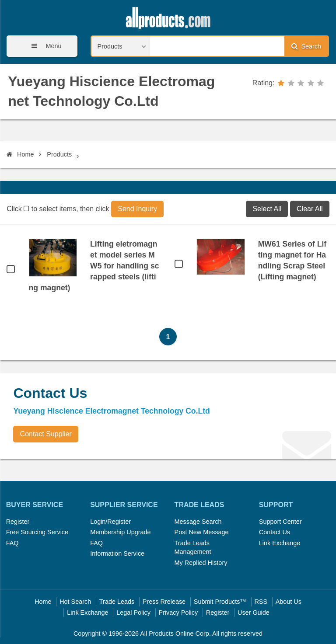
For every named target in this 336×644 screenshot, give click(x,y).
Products (59, 154)
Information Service (117, 553)
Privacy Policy (178, 613)
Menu (43, 46)
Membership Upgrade (120, 532)
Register (18, 522)
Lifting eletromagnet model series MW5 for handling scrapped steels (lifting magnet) (94, 266)
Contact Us (275, 532)
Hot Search (75, 602)
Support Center (280, 522)
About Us (289, 602)
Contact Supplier (46, 434)
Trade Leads (117, 602)
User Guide (254, 613)
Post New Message (202, 532)
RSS (261, 602)
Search (306, 46)
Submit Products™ (220, 602)
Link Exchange (280, 543)
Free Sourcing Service (37, 532)
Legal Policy (133, 613)
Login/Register (110, 522)
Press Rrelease (164, 602)
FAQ (12, 543)
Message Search (198, 522)
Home (20, 154)
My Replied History (201, 563)
